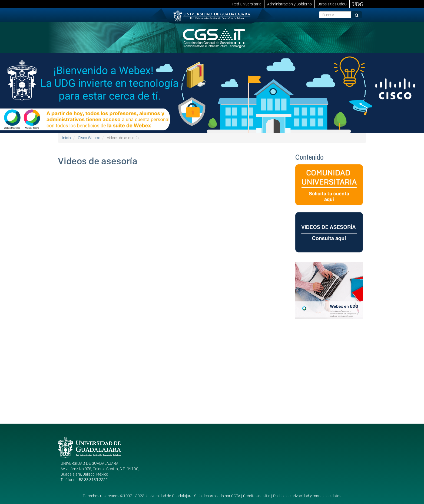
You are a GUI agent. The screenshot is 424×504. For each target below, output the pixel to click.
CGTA (236, 496)
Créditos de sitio (257, 496)
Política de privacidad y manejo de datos (307, 496)
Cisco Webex (89, 138)
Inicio (66, 138)
